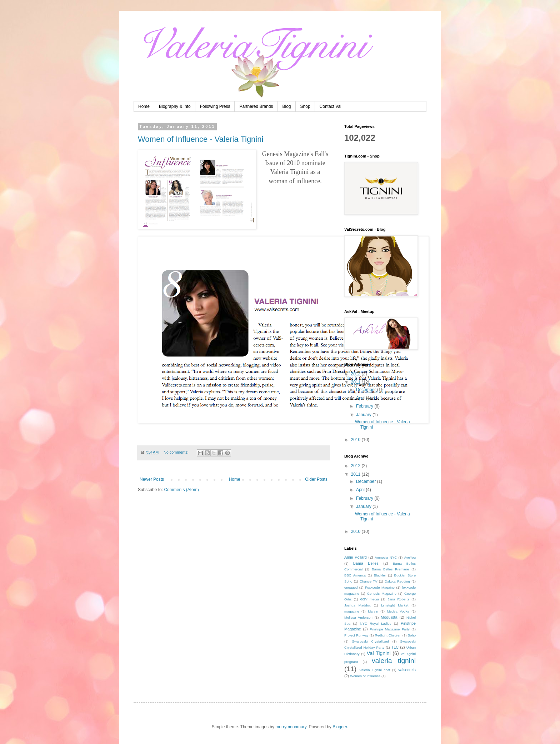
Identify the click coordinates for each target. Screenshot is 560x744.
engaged (351, 587)
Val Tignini (379, 653)
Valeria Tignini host (375, 670)
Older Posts (316, 479)
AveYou (410, 557)
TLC (395, 647)
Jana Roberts (398, 599)
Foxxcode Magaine (380, 587)
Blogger (340, 727)
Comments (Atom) (181, 490)
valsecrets (407, 670)
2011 (356, 382)
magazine (352, 611)
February (365, 406)
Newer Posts (152, 479)
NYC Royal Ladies (376, 623)
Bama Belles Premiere (390, 569)
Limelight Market (395, 605)
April (361, 398)
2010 (356, 440)
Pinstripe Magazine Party (390, 629)
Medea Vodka (398, 611)
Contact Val (331, 106)
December (367, 390)
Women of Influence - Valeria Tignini (201, 139)
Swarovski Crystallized (371, 641)
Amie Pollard (356, 557)
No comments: (177, 452)
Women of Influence (365, 676)
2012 (356, 374)
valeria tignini (394, 661)
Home (144, 106)
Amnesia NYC (386, 557)
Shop (305, 106)
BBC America (355, 575)
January (364, 415)
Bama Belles (366, 563)
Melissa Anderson (358, 617)
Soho (412, 635)
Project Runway (356, 635)
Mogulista (389, 617)
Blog (287, 106)
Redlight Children (388, 635)
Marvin (373, 611)
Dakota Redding (397, 581)
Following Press (215, 106)
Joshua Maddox (357, 605)
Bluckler (380, 575)
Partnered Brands (256, 106)
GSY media (370, 599)
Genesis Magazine (382, 593)
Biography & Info (175, 106)
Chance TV (369, 581)
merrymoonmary (291, 727)
